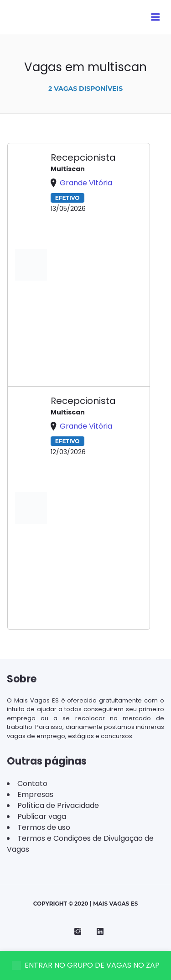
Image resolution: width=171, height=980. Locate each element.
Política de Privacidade (58, 805)
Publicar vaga (42, 816)
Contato (32, 783)
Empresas (35, 794)
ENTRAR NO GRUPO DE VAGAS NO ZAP (86, 965)
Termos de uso (44, 827)
